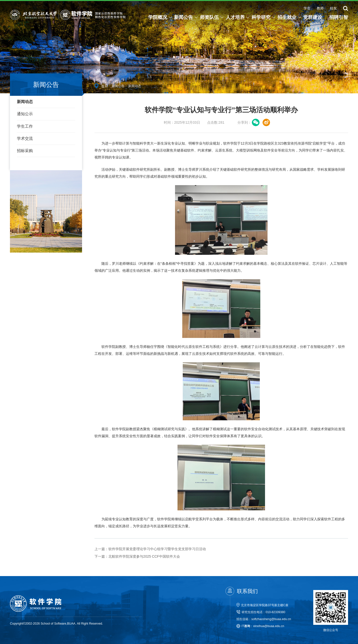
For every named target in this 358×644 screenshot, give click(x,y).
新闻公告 (118, 86)
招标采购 (25, 151)
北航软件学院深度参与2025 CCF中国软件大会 (137, 556)
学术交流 (25, 138)
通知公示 (25, 114)
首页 (104, 86)
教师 (320, 8)
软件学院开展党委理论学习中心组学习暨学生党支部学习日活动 (150, 549)
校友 (333, 8)
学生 (307, 8)
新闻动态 (25, 102)
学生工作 (25, 126)
